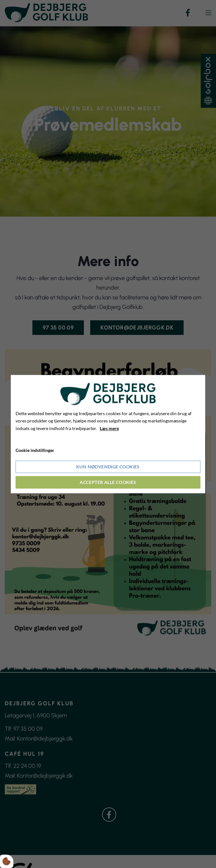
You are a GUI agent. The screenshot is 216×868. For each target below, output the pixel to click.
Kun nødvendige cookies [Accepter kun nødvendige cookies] (108, 467)
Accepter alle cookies (108, 482)
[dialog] (108, 434)
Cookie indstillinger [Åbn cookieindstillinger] (35, 450)
